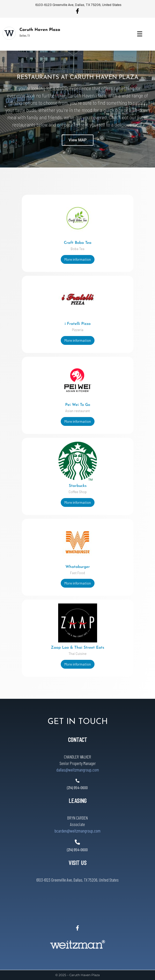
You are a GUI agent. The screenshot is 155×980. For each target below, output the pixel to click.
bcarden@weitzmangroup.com (77, 831)
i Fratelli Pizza (78, 324)
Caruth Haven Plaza (40, 30)
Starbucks (78, 486)
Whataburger (78, 567)
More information (78, 259)
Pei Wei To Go (78, 405)
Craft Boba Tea (78, 243)
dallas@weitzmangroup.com (78, 770)
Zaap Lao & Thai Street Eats (77, 648)
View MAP (78, 148)
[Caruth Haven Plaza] (9, 33)
